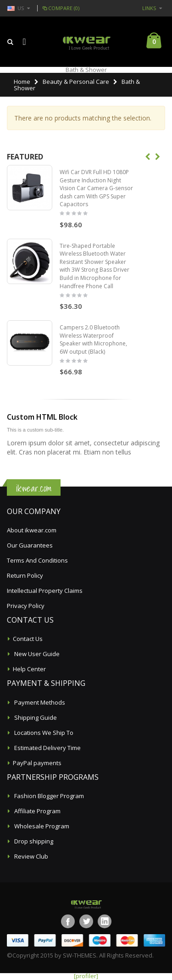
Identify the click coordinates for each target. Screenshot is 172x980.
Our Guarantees (30, 545)
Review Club (31, 856)
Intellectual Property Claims (45, 591)
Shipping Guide (35, 717)
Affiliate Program (37, 811)
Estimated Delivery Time (47, 748)
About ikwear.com (32, 530)
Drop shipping (33, 841)
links (149, 8)
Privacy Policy (26, 606)
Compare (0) (60, 8)
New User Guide (36, 654)
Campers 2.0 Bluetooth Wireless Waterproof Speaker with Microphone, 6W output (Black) (93, 339)
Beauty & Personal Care (76, 82)
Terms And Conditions (37, 560)
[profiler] (86, 976)
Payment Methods (39, 702)
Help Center (29, 669)
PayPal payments (37, 763)
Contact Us (28, 639)
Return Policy (25, 575)
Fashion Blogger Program (48, 796)
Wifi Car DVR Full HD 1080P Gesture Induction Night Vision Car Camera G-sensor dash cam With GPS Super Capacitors (96, 188)
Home (22, 82)
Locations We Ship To (43, 733)
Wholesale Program (41, 826)
